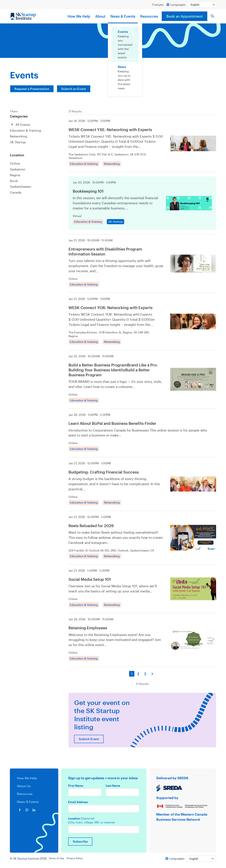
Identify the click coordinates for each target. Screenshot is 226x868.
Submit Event (90, 741)
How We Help (79, 16)
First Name (76, 788)
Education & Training (26, 130)
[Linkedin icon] (34, 812)
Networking (19, 136)
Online (15, 163)
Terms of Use (58, 862)
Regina (15, 174)
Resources (149, 16)
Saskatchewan (21, 186)
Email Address (78, 804)
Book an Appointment (185, 16)
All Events (23, 125)
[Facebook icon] (20, 812)
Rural (14, 180)
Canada (16, 191)
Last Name (113, 788)
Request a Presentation (33, 89)
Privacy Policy (77, 862)
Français (156, 4)
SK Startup (18, 142)
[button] (213, 16)
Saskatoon (18, 169)
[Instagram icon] (27, 812)
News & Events (123, 16)
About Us (24, 788)
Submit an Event (77, 89)
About (100, 16)
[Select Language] (202, 5)
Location (81, 821)
